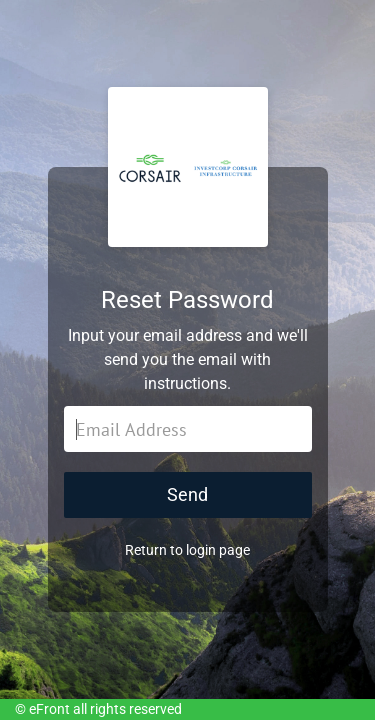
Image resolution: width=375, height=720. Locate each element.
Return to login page (187, 550)
